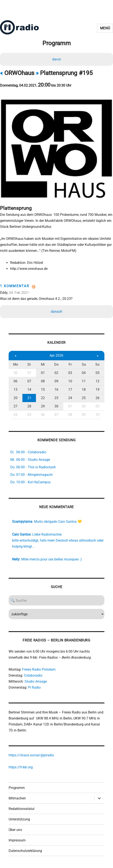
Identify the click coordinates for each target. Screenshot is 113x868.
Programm (17, 788)
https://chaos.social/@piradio (31, 755)
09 (56, 381)
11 (84, 381)
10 (70, 381)
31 (29, 373)
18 (84, 390)
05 (98, 373)
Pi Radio (34, 687)
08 (43, 381)
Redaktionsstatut (22, 809)
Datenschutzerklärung (25, 851)
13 (15, 390)
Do (56, 364)
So (97, 364)
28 (29, 406)
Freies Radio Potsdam (39, 669)
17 (70, 390)
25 (84, 398)
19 (98, 390)
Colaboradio (33, 675)
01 (43, 373)
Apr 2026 (56, 355)
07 (29, 381)
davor (57, 59)
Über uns (15, 830)
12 (98, 381)
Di (29, 364)
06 (15, 381)
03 (70, 373)
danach (56, 312)
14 (29, 390)
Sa (84, 364)
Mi (43, 364)
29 (43, 406)
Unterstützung (19, 819)
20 (15, 398)
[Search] (56, 600)
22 (43, 398)
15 (43, 390)
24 (70, 398)
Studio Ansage (36, 681)
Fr (70, 364)
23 (56, 398)
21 (29, 398)
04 (84, 373)
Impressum (17, 840)
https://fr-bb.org (21, 767)
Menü (105, 28)
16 (56, 390)
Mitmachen (17, 798)
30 (15, 373)
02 (56, 373)
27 (15, 406)
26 (98, 398)
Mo (16, 364)
